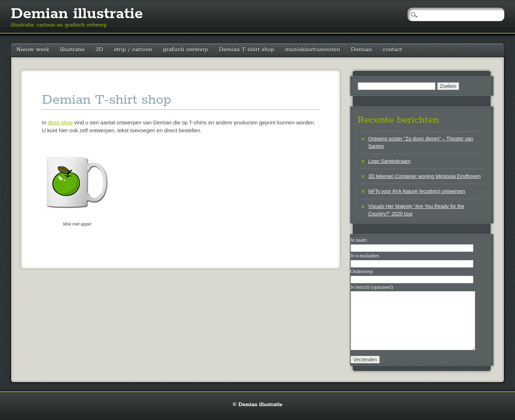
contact (393, 50)
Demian (361, 50)
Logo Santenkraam (389, 161)
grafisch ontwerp (186, 50)
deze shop (60, 122)
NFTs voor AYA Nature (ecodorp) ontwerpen (417, 191)
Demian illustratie (77, 14)
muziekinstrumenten (313, 50)
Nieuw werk (33, 50)
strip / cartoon (133, 50)
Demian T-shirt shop (247, 50)
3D (99, 50)
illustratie (73, 50)
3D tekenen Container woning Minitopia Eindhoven (425, 176)
